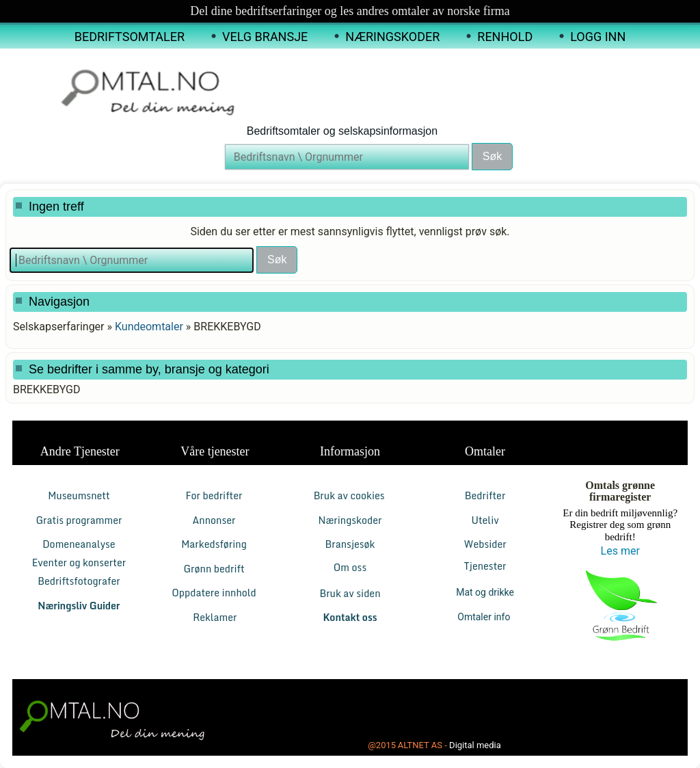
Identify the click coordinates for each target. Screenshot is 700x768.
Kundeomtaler (149, 327)
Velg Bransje (265, 37)
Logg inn (598, 37)
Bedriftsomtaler (130, 37)
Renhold (505, 37)
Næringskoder (392, 37)
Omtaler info (485, 617)
